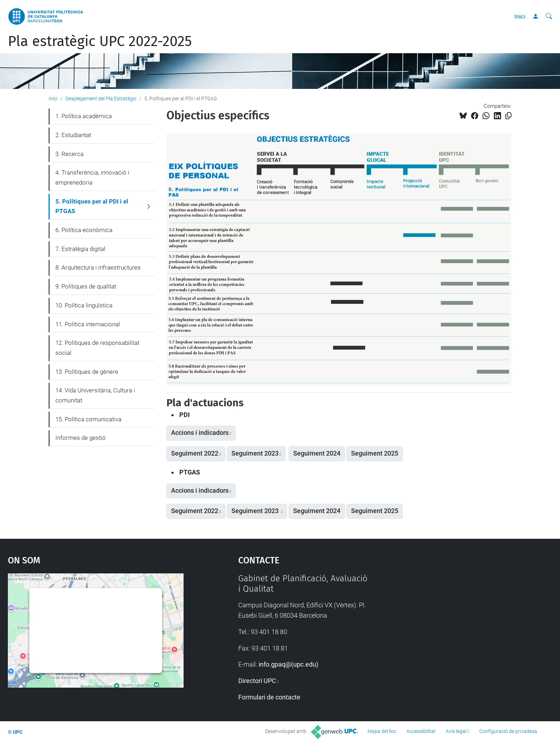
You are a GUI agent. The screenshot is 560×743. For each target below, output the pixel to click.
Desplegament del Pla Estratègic (101, 99)
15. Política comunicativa (88, 419)
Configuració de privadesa (508, 731)
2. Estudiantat (73, 135)
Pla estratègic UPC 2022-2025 (100, 41)
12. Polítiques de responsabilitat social (97, 348)
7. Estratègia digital (80, 249)
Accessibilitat (421, 731)
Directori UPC (257, 681)
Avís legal (456, 731)
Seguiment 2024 (317, 453)
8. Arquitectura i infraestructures (98, 267)
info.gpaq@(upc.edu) (288, 664)
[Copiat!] (508, 116)
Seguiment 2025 (375, 453)
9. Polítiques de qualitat (86, 286)
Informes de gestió (81, 438)
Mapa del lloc (382, 731)
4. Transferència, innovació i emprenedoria (92, 177)
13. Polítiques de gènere (87, 372)
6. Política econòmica (84, 230)
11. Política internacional (88, 324)
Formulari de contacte (269, 697)
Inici (520, 16)
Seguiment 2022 (195, 453)
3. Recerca (69, 154)
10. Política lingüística (84, 305)
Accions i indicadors (200, 433)
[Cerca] (549, 16)
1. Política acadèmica (84, 116)
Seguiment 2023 (255, 453)
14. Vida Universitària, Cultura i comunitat (95, 395)
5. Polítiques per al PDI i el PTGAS (92, 206)
